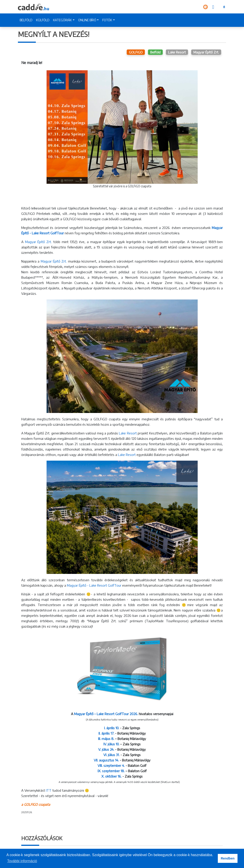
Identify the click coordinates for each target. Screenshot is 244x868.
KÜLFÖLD (43, 20)
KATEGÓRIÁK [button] (62, 20)
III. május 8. (106, 739)
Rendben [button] (228, 858)
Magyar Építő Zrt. (206, 52)
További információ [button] (22, 861)
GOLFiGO (136, 52)
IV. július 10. (111, 744)
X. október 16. (111, 776)
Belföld (155, 52)
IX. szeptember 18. (112, 771)
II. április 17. (106, 733)
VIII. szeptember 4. (111, 765)
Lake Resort (177, 52)
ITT (49, 790)
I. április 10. (112, 728)
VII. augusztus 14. (106, 760)
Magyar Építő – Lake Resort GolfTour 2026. (106, 714)
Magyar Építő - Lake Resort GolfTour (94, 585)
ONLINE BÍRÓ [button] (87, 20)
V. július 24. (106, 749)
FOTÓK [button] (107, 20)
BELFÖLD (26, 20)
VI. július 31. (111, 755)
